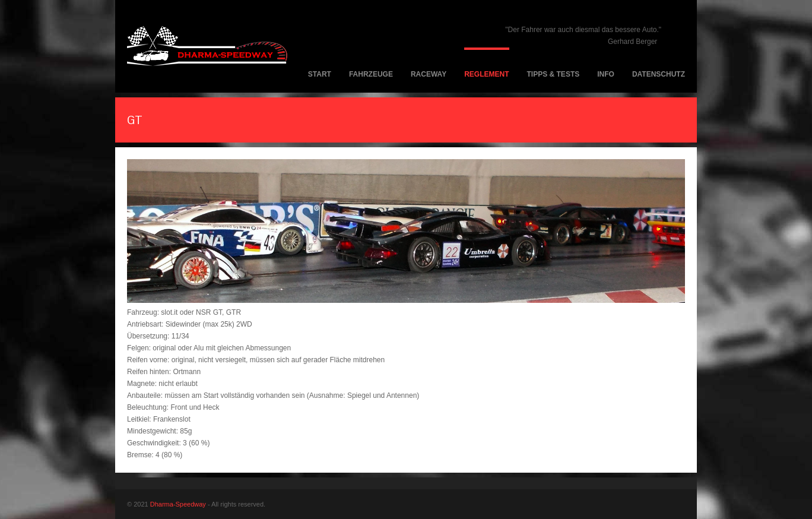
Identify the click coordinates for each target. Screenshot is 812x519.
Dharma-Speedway (178, 504)
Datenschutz (659, 74)
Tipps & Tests (554, 74)
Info (606, 74)
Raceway (429, 74)
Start (320, 74)
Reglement (486, 74)
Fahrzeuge (371, 74)
